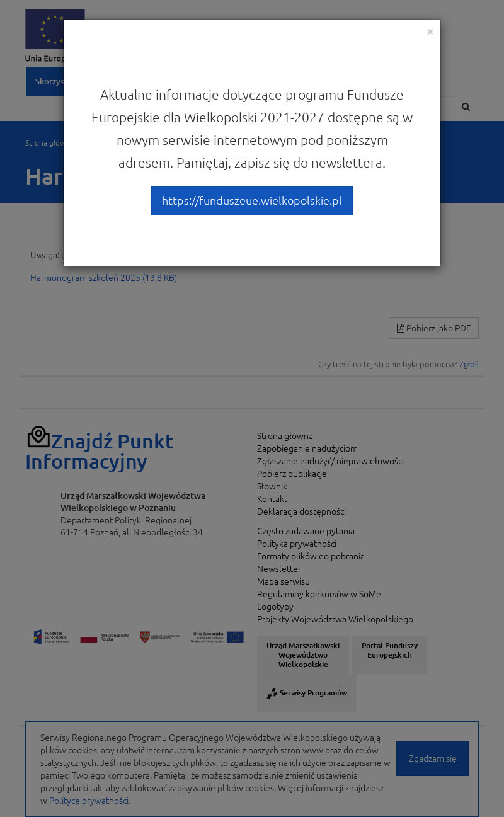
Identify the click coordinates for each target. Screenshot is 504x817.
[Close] (430, 31)
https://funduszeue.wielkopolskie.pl (252, 200)
